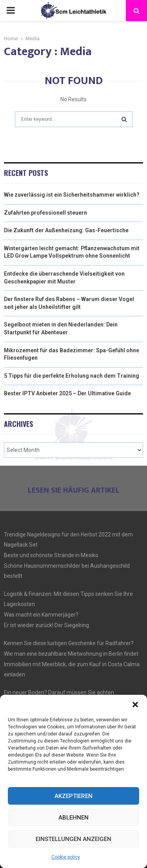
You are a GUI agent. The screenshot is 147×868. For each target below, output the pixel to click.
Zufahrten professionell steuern (45, 213)
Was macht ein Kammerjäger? (41, 615)
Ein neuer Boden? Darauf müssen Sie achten (59, 692)
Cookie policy (66, 857)
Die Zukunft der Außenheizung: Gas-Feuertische (66, 230)
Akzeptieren (73, 796)
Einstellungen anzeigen (73, 839)
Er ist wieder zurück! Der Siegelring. (47, 625)
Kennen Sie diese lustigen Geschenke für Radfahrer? (69, 643)
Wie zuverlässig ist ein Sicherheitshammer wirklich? (72, 195)
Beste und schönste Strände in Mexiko (51, 555)
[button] (135, 705)
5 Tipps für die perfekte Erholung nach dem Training (72, 376)
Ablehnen (73, 818)
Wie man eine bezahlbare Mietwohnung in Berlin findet (71, 654)
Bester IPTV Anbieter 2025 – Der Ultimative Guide (67, 393)
